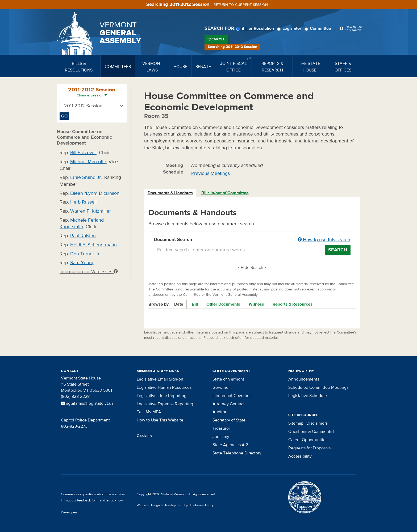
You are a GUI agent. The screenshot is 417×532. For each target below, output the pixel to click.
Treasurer (221, 428)
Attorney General (228, 404)
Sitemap (296, 423)
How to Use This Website (160, 420)
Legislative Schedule (308, 396)
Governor (221, 387)
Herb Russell (83, 202)
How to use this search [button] (324, 240)
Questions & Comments (310, 432)
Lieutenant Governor (232, 396)
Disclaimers (317, 423)
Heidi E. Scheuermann (93, 245)
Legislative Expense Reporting (165, 404)
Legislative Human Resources (164, 387)
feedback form (88, 500)
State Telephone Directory (237, 453)
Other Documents (223, 304)
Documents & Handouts (170, 193)
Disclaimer (145, 436)
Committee (319, 28)
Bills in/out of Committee (225, 193)
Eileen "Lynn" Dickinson (95, 193)
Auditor (219, 412)
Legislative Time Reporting (162, 396)
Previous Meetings (210, 173)
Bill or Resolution (256, 28)
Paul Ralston (83, 236)
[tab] (170, 193)
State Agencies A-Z (230, 445)
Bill (195, 304)
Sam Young (82, 263)
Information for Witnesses (89, 272)
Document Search (252, 240)
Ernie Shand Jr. (86, 177)
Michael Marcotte (88, 162)
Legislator (290, 28)
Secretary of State (229, 420)
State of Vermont (228, 379)
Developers (69, 512)
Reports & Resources (293, 304)
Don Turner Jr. (85, 254)
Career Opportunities (308, 440)
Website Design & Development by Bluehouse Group (175, 505)
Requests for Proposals (309, 448)
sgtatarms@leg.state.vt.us (87, 403)
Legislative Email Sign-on (160, 379)
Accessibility (300, 456)
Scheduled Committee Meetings (318, 387)
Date (179, 304)
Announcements (304, 379)
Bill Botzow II (83, 153)
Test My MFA (149, 412)
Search (217, 39)
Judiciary (221, 437)
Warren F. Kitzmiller (91, 211)
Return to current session (241, 5)
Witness (256, 304)
